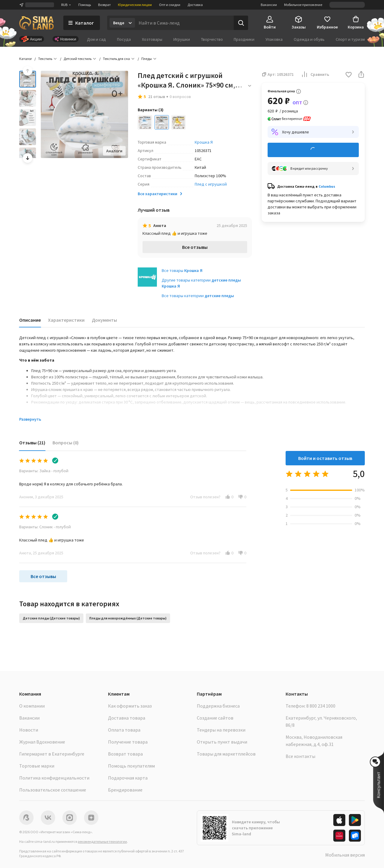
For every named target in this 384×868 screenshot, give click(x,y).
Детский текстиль (78, 59)
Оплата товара (124, 730)
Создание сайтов (215, 718)
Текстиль (45, 59)
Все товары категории (198, 296)
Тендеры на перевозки (221, 730)
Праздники (244, 39)
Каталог (26, 59)
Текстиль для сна (116, 59)
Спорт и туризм (350, 39)
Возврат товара (125, 754)
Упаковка (274, 39)
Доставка (195, 5)
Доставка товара (127, 718)
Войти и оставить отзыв (325, 458)
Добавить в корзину (313, 150)
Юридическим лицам (135, 5)
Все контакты (300, 756)
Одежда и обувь (309, 39)
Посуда (124, 39)
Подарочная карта (128, 778)
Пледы (147, 59)
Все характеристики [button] (160, 194)
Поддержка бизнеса (218, 706)
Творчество (212, 39)
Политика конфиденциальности (54, 778)
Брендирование (125, 790)
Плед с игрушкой (211, 184)
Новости (29, 730)
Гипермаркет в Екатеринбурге (52, 754)
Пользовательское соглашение (53, 790)
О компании (32, 706)
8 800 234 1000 (321, 706)
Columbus (327, 186)
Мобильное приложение (303, 5)
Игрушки (182, 39)
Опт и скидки (170, 5)
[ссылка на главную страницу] (36, 23)
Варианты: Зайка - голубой (44, 471)
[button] (349, 75)
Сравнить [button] (315, 74)
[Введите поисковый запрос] (184, 23)
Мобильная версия (345, 855)
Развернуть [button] (30, 419)
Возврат (104, 5)
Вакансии (269, 5)
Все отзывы (195, 247)
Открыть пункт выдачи (222, 742)
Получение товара (128, 742)
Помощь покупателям (131, 766)
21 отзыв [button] (157, 97)
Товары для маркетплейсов (226, 754)
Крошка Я (204, 142)
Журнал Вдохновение (42, 742)
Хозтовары (152, 39)
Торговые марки (37, 766)
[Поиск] (241, 23)
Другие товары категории (201, 283)
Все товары (182, 270)
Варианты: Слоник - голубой (45, 527)
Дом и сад (96, 39)
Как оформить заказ (130, 706)
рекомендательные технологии (102, 841)
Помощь (85, 5)
